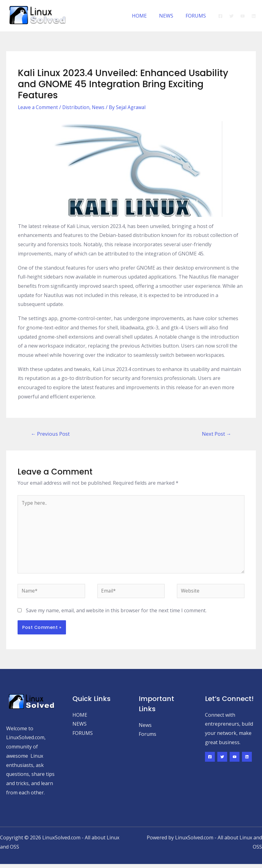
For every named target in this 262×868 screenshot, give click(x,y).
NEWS (170, 16)
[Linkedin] (254, 16)
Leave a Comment (39, 107)
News (100, 107)
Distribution (78, 107)
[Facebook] (220, 16)
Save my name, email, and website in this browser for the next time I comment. (116, 614)
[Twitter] (231, 16)
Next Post (216, 434)
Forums (147, 738)
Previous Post (51, 434)
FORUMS (197, 16)
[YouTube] (243, 16)
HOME (145, 16)
